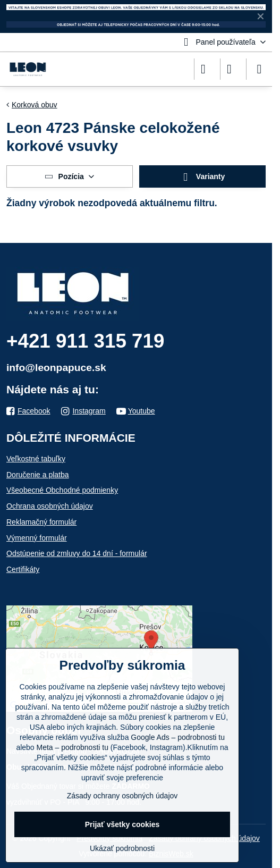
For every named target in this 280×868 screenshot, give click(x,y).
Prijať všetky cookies (122, 824)
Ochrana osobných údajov (50, 506)
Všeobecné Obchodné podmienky (62, 490)
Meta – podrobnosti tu (73, 747)
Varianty (203, 177)
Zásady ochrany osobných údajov (122, 796)
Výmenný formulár (37, 538)
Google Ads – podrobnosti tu (178, 737)
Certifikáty (23, 569)
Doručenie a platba (38, 475)
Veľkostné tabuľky (36, 459)
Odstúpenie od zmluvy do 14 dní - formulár (77, 553)
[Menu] (259, 69)
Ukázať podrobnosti (122, 848)
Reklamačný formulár (41, 522)
